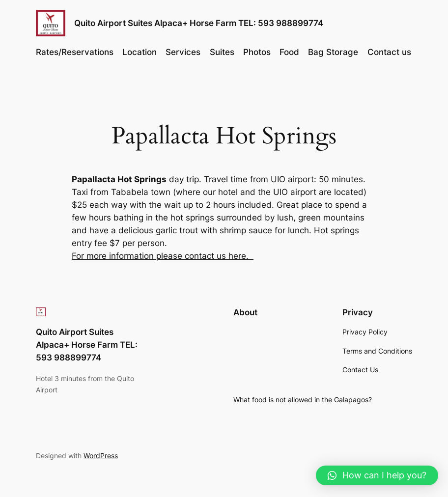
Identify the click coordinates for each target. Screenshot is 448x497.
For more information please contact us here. (163, 256)
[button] (377, 475)
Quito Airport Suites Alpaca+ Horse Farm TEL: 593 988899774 (199, 23)
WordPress (101, 456)
